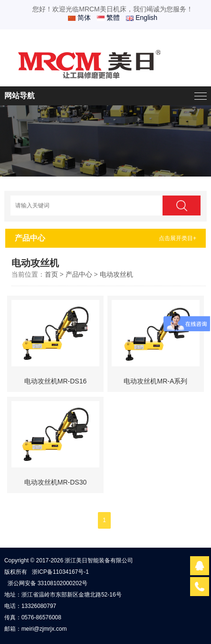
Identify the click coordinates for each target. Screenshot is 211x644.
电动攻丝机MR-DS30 (55, 482)
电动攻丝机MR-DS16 (55, 381)
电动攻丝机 (116, 274)
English (142, 18)
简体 (79, 18)
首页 (51, 274)
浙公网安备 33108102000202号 (48, 583)
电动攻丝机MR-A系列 (155, 381)
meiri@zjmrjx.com (44, 629)
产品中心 (79, 274)
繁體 (108, 18)
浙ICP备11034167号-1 (60, 572)
